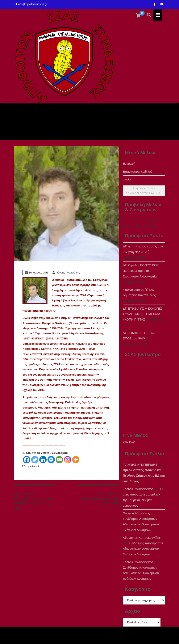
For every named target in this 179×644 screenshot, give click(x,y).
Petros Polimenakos (138, 489)
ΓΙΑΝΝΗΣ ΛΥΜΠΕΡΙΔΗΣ (140, 465)
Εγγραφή (129, 164)
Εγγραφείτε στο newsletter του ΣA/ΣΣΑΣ (144, 191)
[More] (76, 460)
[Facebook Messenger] (51, 460)
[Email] (59, 460)
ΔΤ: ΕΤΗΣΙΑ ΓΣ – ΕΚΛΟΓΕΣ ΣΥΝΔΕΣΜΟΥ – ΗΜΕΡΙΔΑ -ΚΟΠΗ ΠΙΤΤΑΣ (142, 314)
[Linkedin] (43, 460)
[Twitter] (35, 460)
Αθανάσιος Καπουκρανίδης (142, 538)
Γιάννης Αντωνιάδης (66, 273)
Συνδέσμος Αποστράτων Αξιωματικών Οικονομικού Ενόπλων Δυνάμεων (141, 524)
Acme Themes (153, 637)
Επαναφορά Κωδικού (138, 172)
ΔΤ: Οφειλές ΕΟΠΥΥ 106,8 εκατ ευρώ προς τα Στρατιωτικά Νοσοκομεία (141, 271)
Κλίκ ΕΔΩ (129, 442)
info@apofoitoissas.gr (31, 4)
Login (127, 179)
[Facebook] (27, 460)
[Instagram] (68, 460)
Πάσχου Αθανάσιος (136, 513)
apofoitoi (33, 466)
